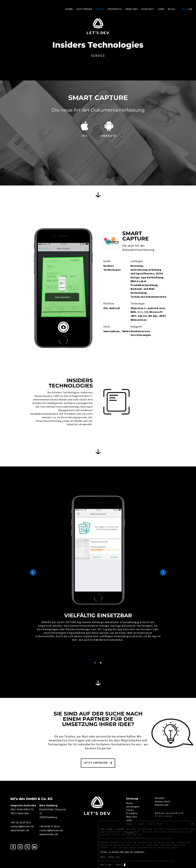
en (190, 9)
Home (69, 9)
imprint (137, 834)
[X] (192, 824)
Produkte (115, 9)
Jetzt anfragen (96, 763)
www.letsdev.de (20, 830)
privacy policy (110, 834)
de (184, 9)
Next (163, 572)
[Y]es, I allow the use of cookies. (122, 852)
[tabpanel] (98, 567)
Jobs (161, 9)
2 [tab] (101, 663)
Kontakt (148, 9)
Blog (172, 9)
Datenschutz (163, 802)
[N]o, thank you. (110, 857)
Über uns (132, 9)
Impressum (162, 805)
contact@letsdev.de (22, 827)
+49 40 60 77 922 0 (50, 827)
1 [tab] (95, 663)
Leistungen (84, 9)
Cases (100, 9)
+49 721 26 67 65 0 (21, 823)
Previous (33, 572)
